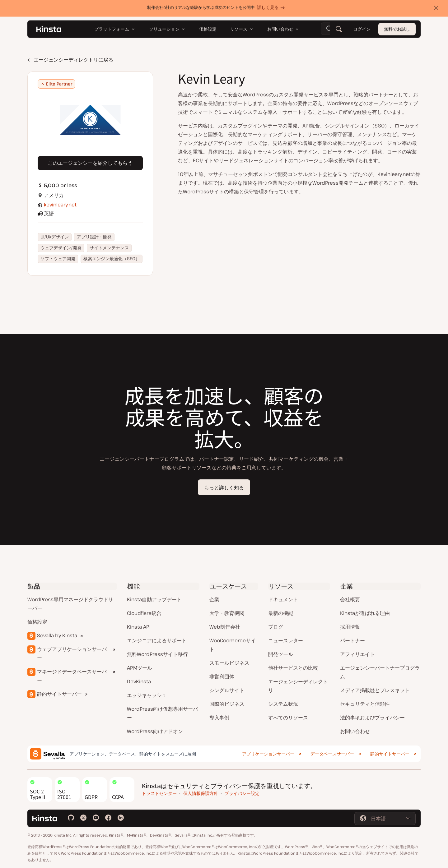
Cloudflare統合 (144, 613)
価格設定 (37, 622)
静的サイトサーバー (59, 694)
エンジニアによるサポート (157, 640)
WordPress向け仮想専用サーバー (162, 713)
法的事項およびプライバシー (372, 718)
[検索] (339, 30)
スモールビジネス (229, 663)
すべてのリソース (288, 718)
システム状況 (283, 704)
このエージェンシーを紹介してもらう (90, 163)
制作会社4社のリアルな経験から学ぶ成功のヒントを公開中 (217, 9)
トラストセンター (159, 793)
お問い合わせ (355, 731)
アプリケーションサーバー (268, 754)
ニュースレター (286, 640)
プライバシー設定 (242, 793)
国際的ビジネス (227, 704)
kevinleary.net (60, 205)
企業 (214, 599)
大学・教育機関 (227, 613)
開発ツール (281, 654)
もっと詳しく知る (224, 487)
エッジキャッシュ (147, 695)
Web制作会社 (225, 627)
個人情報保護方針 (201, 793)
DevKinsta (139, 681)
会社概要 (350, 599)
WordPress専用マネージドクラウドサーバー (70, 604)
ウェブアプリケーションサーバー (72, 653)
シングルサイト (227, 690)
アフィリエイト (357, 654)
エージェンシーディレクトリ (298, 686)
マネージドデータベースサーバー (72, 676)
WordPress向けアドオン (155, 731)
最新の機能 (281, 613)
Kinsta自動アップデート (154, 599)
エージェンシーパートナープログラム (380, 672)
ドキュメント (283, 599)
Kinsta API (139, 627)
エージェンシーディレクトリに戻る (70, 60)
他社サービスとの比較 (293, 668)
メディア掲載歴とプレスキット (375, 690)
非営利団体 (222, 676)
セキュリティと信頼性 (365, 704)
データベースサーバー (332, 754)
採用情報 (350, 627)
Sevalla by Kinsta (57, 635)
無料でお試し (397, 30)
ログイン (362, 30)
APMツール (140, 668)
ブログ (276, 627)
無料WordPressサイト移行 (157, 654)
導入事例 (219, 718)
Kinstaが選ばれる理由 (365, 613)
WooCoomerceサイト (233, 645)
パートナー (352, 640)
